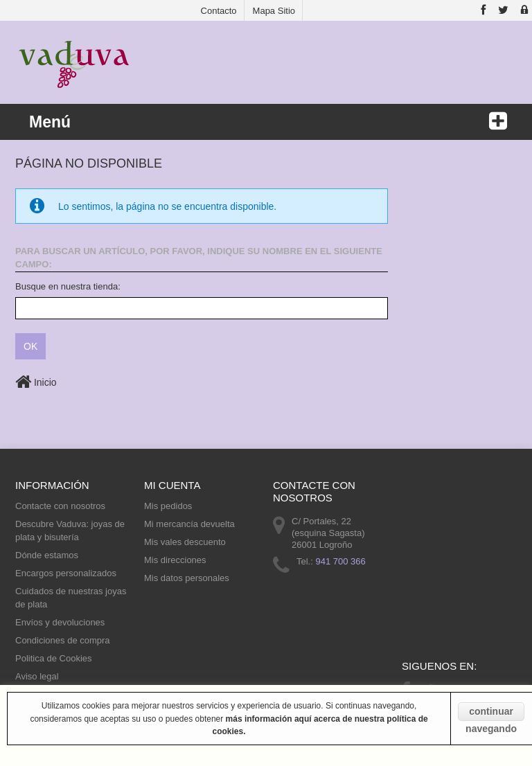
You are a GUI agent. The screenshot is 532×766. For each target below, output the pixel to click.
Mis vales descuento (185, 542)
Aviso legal (37, 676)
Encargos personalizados (66, 573)
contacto (219, 11)
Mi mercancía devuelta (189, 524)
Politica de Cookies (54, 658)
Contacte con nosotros (60, 506)
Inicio (36, 382)
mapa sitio (274, 11)
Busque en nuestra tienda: (68, 286)
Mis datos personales (187, 578)
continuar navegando (491, 713)
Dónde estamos (47, 555)
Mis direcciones (175, 560)
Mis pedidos (168, 506)
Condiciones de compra (63, 640)
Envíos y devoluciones (60, 622)
